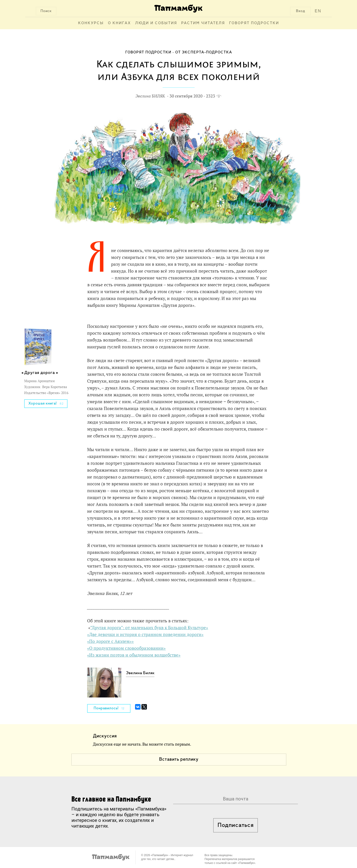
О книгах (119, 23)
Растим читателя (203, 23)
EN (318, 11)
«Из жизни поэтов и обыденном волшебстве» (134, 655)
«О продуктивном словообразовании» (126, 648)
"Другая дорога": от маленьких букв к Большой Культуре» (149, 628)
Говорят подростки (254, 23)
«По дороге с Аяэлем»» (110, 641)
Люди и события (156, 23)
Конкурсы (91, 23)
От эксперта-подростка (204, 52)
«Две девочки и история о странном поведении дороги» (145, 634)
